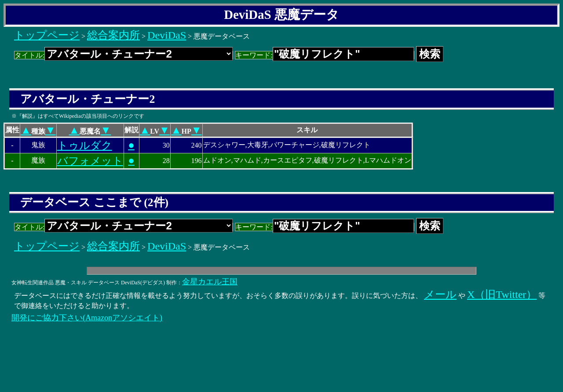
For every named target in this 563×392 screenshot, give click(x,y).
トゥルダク (85, 145)
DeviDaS (167, 35)
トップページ (47, 35)
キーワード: (324, 55)
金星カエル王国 (210, 282)
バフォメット (90, 161)
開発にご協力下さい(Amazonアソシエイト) (87, 318)
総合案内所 (113, 35)
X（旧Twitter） (502, 294)
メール (440, 294)
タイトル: (124, 55)
